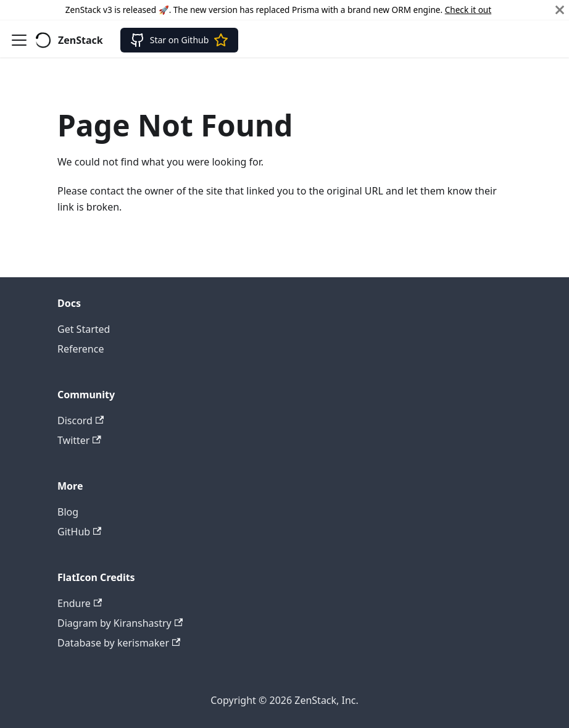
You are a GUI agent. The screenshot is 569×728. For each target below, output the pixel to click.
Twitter (79, 440)
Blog (68, 512)
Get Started (84, 329)
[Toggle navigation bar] (19, 40)
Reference (81, 349)
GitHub (79, 532)
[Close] (560, 10)
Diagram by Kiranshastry (120, 623)
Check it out (468, 10)
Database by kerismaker (119, 643)
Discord (81, 420)
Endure (80, 603)
